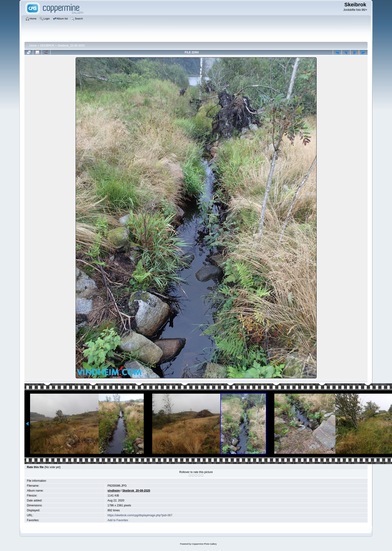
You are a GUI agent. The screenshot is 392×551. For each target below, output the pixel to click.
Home (33, 46)
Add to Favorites (118, 520)
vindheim (114, 491)
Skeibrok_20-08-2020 (71, 46)
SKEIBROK (47, 46)
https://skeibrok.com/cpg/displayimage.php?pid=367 (140, 515)
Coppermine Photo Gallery (204, 544)
